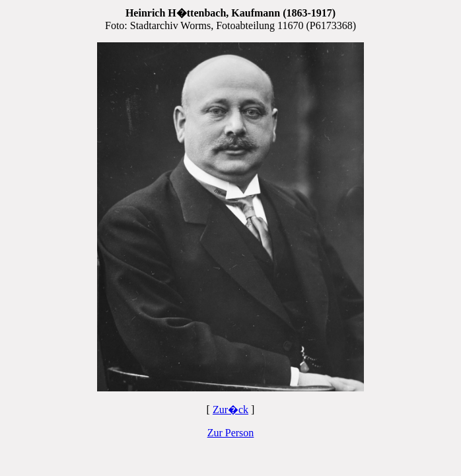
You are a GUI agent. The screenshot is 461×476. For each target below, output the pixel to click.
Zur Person (231, 433)
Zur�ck (230, 410)
